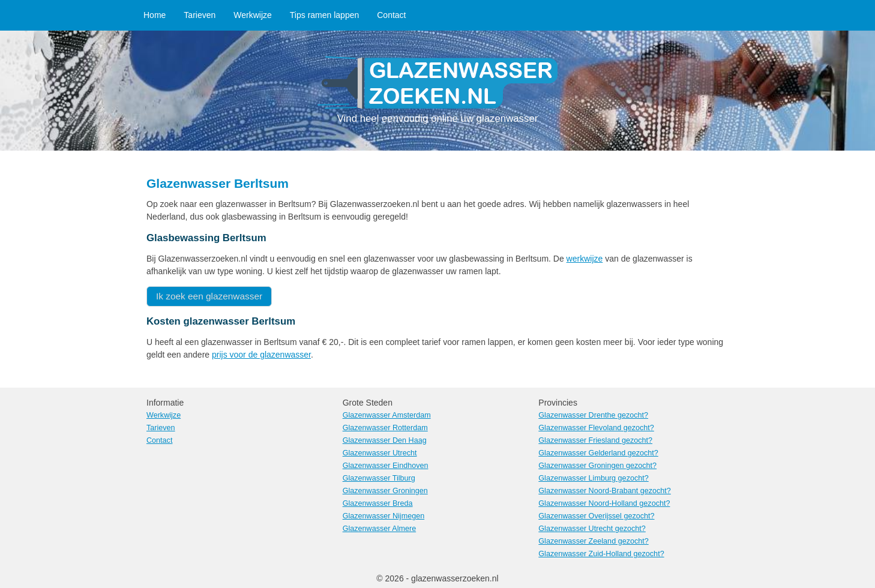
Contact (391, 15)
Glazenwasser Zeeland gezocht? (593, 541)
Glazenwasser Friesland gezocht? (595, 440)
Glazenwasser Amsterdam (387, 415)
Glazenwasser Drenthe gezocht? (593, 415)
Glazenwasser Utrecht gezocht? (592, 529)
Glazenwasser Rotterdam (385, 428)
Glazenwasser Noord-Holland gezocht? (604, 503)
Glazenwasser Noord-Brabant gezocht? (605, 491)
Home (155, 15)
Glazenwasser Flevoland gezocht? (596, 428)
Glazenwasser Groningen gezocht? (597, 466)
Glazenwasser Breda (378, 503)
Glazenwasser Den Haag (385, 440)
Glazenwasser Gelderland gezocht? (598, 453)
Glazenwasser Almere (380, 529)
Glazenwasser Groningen (385, 491)
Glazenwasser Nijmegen (384, 516)
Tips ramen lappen (324, 15)
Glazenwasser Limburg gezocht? (593, 478)
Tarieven (200, 15)
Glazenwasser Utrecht (380, 453)
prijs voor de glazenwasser (261, 355)
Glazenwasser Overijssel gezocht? (596, 516)
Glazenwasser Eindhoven (386, 466)
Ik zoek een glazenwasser (209, 296)
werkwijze (585, 259)
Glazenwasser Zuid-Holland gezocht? (601, 554)
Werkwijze (253, 15)
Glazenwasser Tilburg (379, 478)
